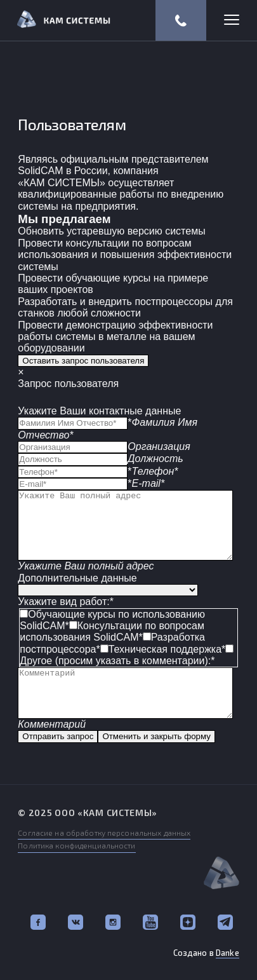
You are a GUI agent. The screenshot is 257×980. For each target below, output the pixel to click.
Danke (227, 953)
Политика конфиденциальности (76, 845)
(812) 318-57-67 (181, 20)
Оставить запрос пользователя (83, 361)
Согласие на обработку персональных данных (104, 833)
